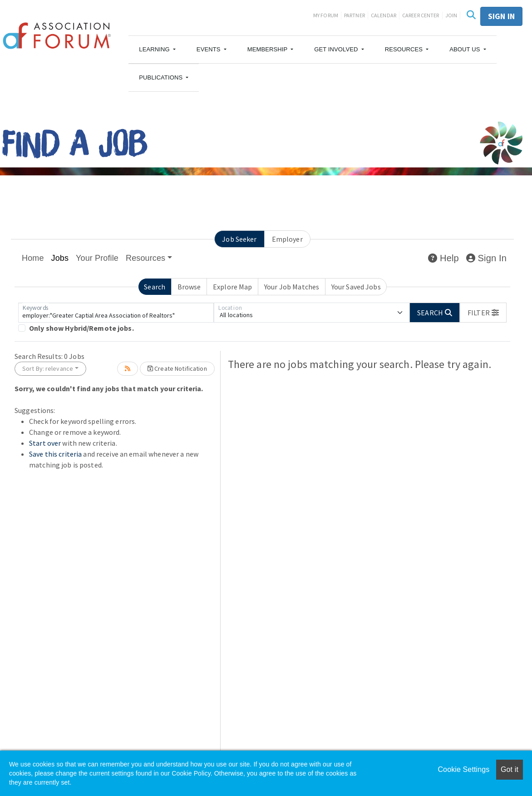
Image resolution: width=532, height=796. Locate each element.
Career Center (421, 15)
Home (33, 258)
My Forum (326, 15)
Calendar (384, 15)
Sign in (501, 16)
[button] (157, 50)
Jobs (60, 258)
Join (451, 15)
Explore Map (232, 287)
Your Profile (97, 258)
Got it (510, 769)
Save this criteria (55, 454)
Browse (189, 287)
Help (443, 258)
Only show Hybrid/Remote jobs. (81, 328)
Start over (45, 443)
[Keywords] (116, 313)
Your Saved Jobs (356, 287)
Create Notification (177, 368)
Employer (287, 239)
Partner (355, 15)
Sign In (486, 258)
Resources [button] (145, 258)
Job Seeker (239, 239)
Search (155, 287)
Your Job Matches (292, 287)
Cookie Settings (463, 769)
